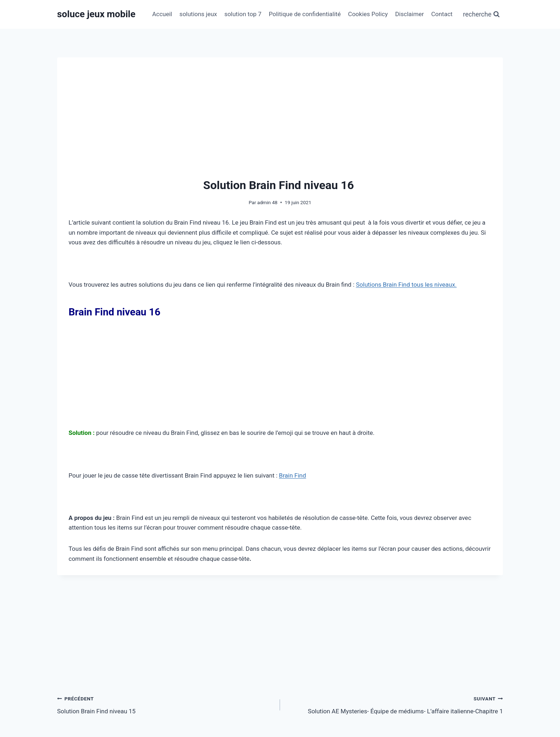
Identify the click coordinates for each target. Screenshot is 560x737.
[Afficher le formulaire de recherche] (481, 15)
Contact (442, 14)
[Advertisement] (280, 123)
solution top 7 (243, 14)
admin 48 (267, 202)
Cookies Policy (368, 14)
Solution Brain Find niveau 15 (165, 704)
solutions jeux (198, 14)
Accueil (162, 14)
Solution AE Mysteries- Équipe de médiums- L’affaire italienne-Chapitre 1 (395, 704)
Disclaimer (410, 14)
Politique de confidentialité (305, 14)
